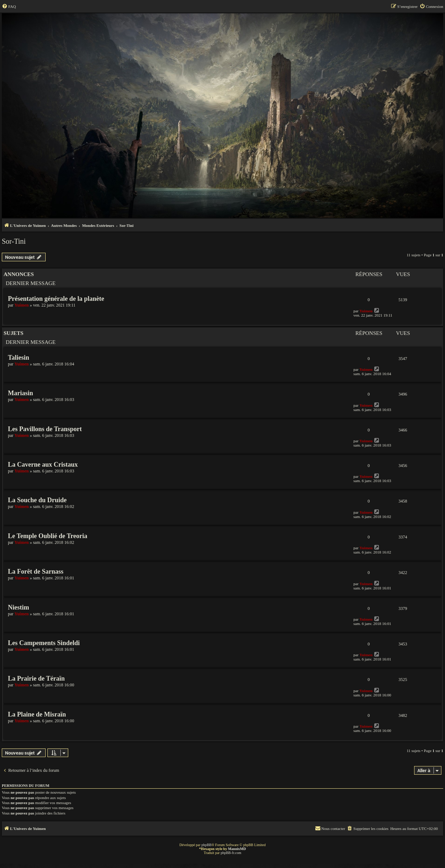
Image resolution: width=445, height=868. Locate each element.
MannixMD (237, 849)
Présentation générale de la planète (56, 299)
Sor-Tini (14, 241)
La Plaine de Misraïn (37, 714)
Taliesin (18, 358)
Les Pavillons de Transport (45, 429)
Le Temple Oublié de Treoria (48, 536)
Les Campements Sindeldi (44, 643)
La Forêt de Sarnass (36, 571)
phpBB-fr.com (231, 853)
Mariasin (20, 393)
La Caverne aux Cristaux (43, 465)
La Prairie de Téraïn (36, 678)
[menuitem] (9, 6)
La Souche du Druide (37, 500)
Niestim (18, 607)
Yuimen (22, 305)
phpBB (207, 845)
